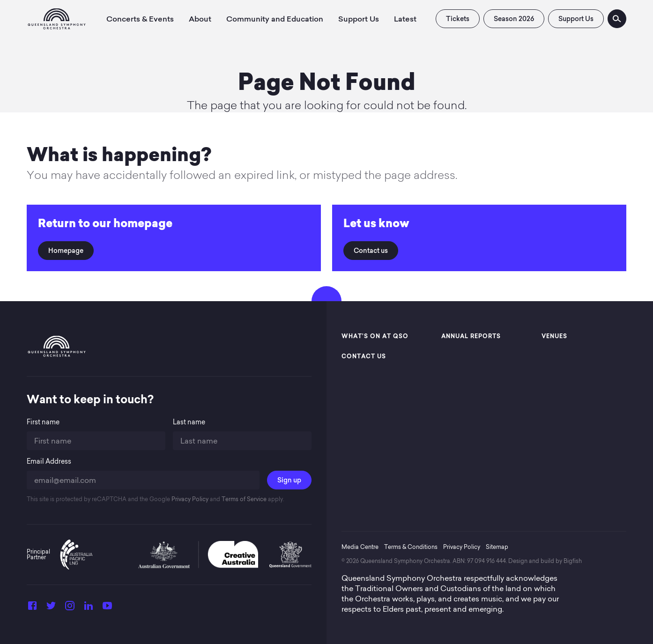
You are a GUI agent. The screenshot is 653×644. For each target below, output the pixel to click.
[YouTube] (107, 608)
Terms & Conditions (411, 547)
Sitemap (497, 547)
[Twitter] (51, 608)
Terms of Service (243, 499)
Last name (189, 422)
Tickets (458, 19)
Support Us (576, 19)
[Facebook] (32, 608)
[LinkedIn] (89, 608)
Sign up (289, 480)
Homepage (66, 251)
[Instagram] (70, 608)
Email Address (49, 462)
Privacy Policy (189, 499)
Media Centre (360, 547)
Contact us (371, 251)
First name (43, 422)
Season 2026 (514, 19)
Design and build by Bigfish (545, 561)
